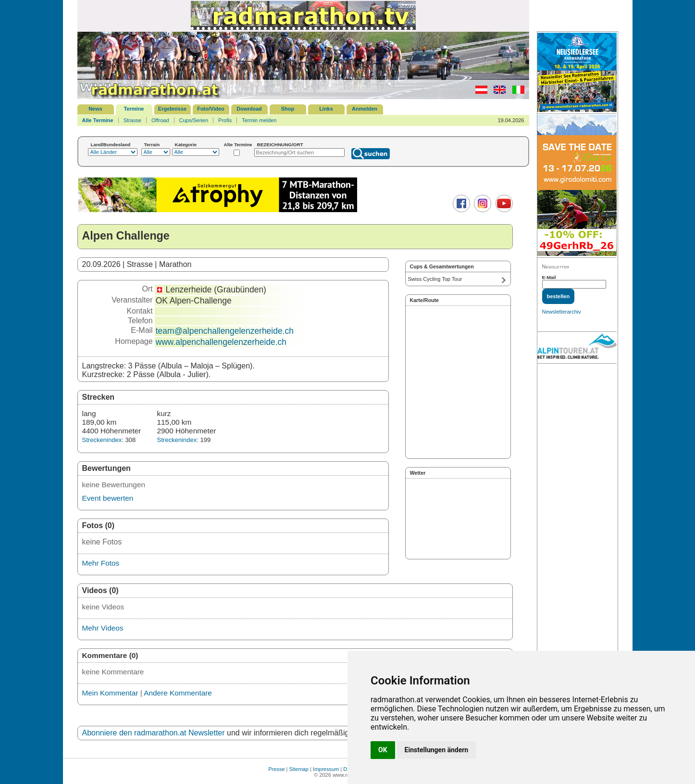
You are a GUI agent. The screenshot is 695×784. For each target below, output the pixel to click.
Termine (134, 109)
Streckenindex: (103, 440)
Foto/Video (211, 109)
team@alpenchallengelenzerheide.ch (225, 331)
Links (326, 109)
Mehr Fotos (101, 563)
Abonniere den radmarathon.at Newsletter (154, 733)
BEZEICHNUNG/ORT (280, 145)
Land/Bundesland (111, 145)
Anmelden (365, 109)
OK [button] (383, 750)
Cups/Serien (194, 120)
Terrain (152, 145)
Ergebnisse (172, 109)
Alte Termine (238, 145)
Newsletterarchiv (562, 312)
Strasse (132, 120)
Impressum (326, 769)
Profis (225, 120)
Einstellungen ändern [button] (437, 750)
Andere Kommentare (178, 693)
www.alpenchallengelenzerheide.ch (221, 342)
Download (249, 109)
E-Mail (549, 277)
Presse (276, 769)
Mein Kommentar (110, 693)
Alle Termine (98, 120)
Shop (288, 109)
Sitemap (299, 769)
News (95, 109)
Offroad (160, 120)
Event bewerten (108, 498)
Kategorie (186, 145)
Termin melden (259, 120)
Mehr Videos (103, 628)
